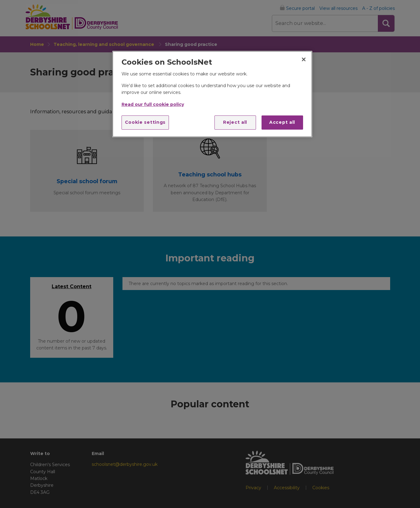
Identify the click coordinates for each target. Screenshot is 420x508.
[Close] (304, 59)
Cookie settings (145, 122)
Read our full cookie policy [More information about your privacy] (153, 104)
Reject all (235, 122)
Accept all (282, 122)
